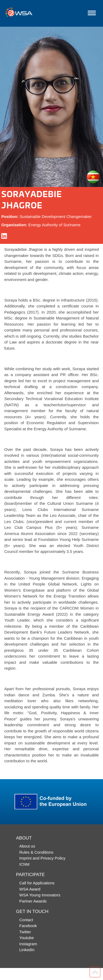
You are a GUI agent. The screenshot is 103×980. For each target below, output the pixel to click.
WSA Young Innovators (40, 895)
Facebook (28, 926)
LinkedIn (27, 950)
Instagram (28, 944)
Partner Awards (33, 901)
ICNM (24, 864)
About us (27, 846)
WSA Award (30, 889)
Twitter (25, 932)
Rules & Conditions (36, 852)
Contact (26, 920)
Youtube (27, 938)
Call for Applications (37, 883)
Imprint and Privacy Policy (42, 858)
